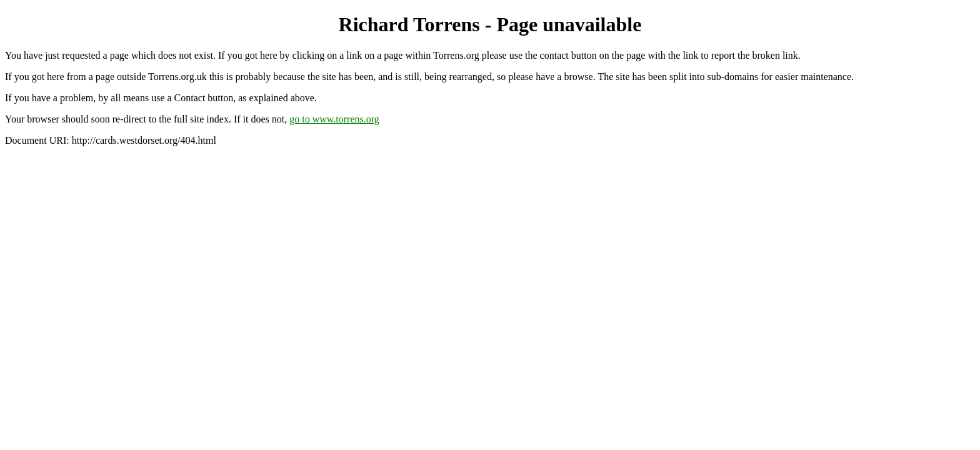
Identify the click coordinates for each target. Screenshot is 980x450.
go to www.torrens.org (334, 119)
